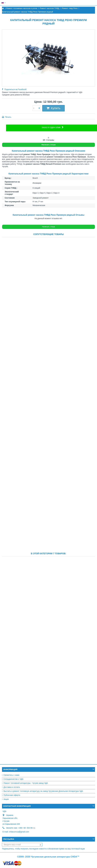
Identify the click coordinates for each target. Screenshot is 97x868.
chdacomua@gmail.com (19, 832)
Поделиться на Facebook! (16, 89)
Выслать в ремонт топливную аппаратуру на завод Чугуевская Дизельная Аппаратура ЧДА (43, 791)
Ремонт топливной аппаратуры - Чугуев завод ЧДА (26, 783)
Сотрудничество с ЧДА (13, 779)
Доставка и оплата (12, 787)
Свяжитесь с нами (11, 775)
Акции (6, 799)
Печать (8, 117)
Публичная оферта (12, 795)
